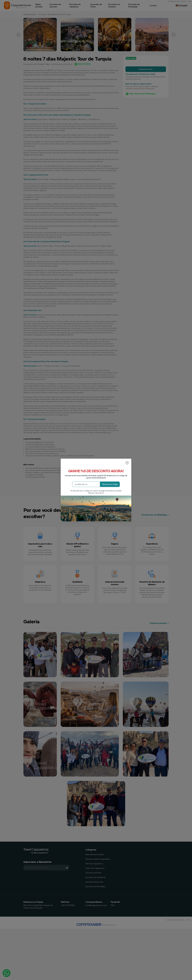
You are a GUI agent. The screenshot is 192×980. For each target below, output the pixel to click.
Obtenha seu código (110, 484)
